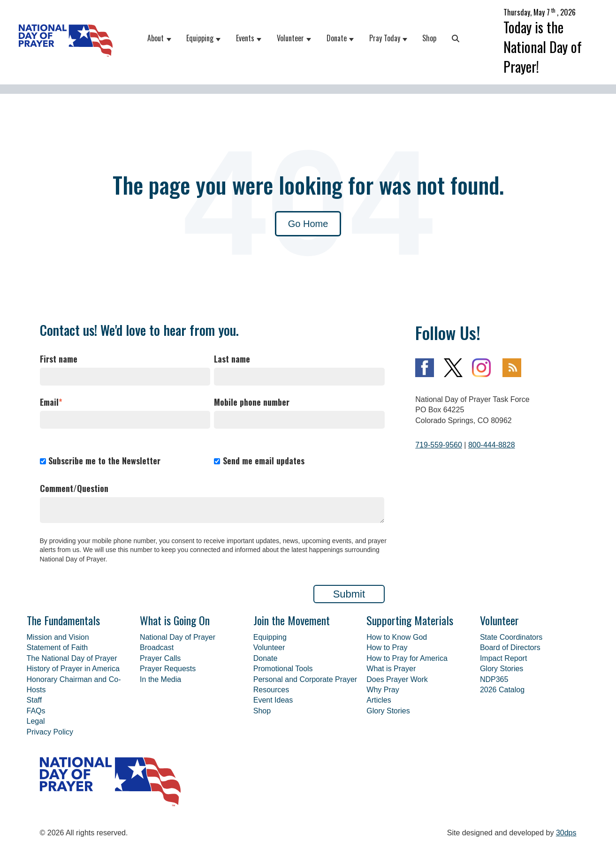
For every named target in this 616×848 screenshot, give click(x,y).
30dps (566, 833)
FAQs (36, 711)
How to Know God (397, 637)
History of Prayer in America (73, 669)
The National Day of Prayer (72, 658)
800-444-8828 (492, 445)
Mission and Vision (58, 637)
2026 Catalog (502, 690)
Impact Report (503, 658)
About (156, 38)
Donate (337, 38)
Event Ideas (273, 700)
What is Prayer (391, 669)
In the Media (160, 679)
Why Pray (383, 690)
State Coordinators (511, 637)
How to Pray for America (407, 658)
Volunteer (290, 38)
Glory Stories (388, 711)
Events (245, 38)
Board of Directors (510, 647)
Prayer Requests (168, 669)
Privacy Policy (50, 732)
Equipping (200, 38)
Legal (36, 721)
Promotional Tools (283, 669)
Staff (34, 700)
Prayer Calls (160, 658)
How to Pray (387, 647)
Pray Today (385, 38)
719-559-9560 (439, 445)
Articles (379, 700)
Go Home (308, 224)
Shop (429, 38)
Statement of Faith (57, 647)
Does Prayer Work (397, 679)
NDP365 (494, 679)
